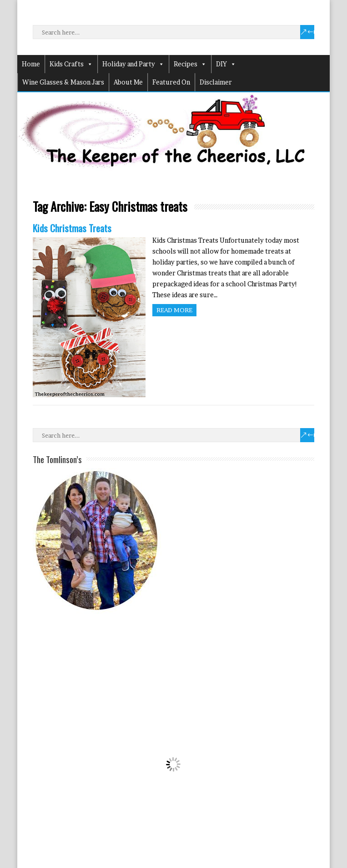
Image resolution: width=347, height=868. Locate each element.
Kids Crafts (71, 64)
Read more (174, 310)
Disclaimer (216, 82)
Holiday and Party (133, 64)
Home (31, 64)
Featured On (171, 82)
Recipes (190, 64)
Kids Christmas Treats (72, 228)
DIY (226, 64)
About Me (128, 82)
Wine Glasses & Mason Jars (63, 82)
